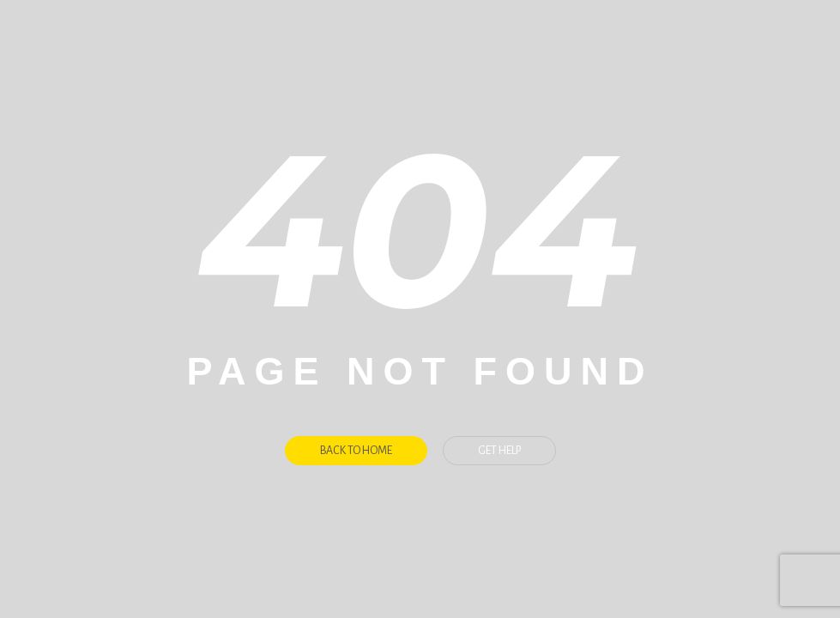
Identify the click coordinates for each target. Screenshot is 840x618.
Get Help (499, 451)
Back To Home (356, 451)
